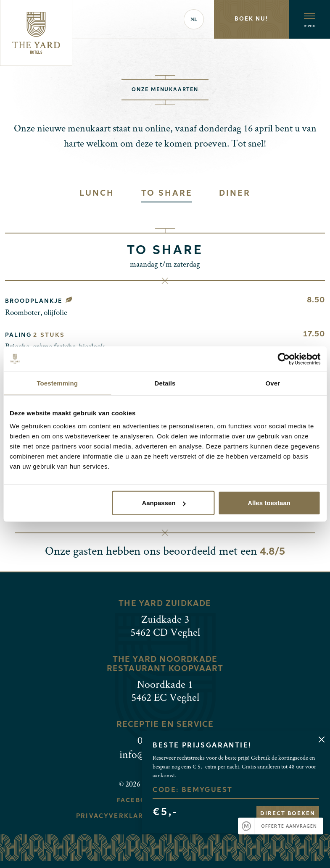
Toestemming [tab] (57, 383)
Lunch (97, 193)
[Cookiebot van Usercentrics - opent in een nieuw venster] (284, 359)
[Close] (321, 739)
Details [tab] (165, 383)
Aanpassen (164, 503)
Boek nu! (251, 19)
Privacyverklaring (117, 816)
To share (167, 193)
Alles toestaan (269, 503)
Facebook (136, 800)
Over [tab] (273, 383)
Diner (235, 193)
